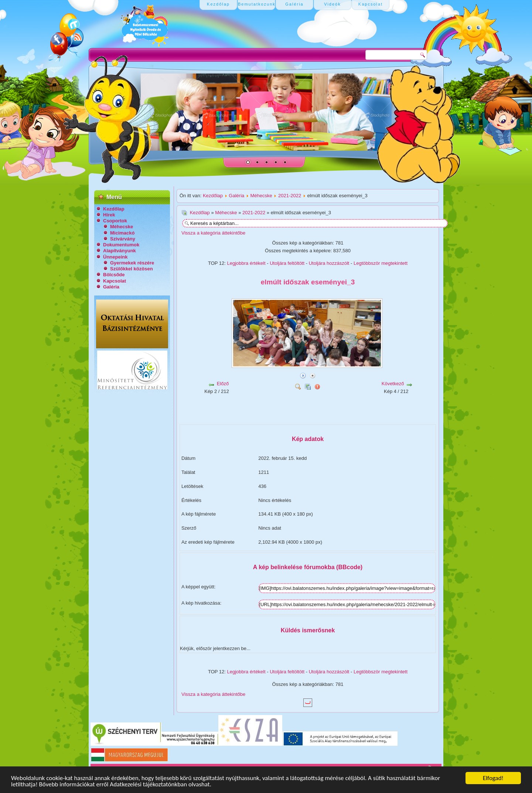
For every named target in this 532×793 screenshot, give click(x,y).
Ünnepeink (115, 257)
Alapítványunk (120, 251)
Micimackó (122, 233)
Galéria (111, 287)
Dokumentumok (121, 245)
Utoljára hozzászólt (329, 263)
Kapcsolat (115, 281)
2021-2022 (290, 196)
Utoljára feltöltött (287, 263)
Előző (223, 384)
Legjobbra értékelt (246, 263)
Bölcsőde (114, 275)
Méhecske (122, 227)
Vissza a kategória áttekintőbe (213, 233)
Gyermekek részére (132, 263)
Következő (393, 384)
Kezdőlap (114, 209)
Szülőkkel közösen (132, 269)
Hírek (109, 215)
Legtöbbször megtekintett (381, 263)
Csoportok (115, 221)
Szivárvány (123, 239)
